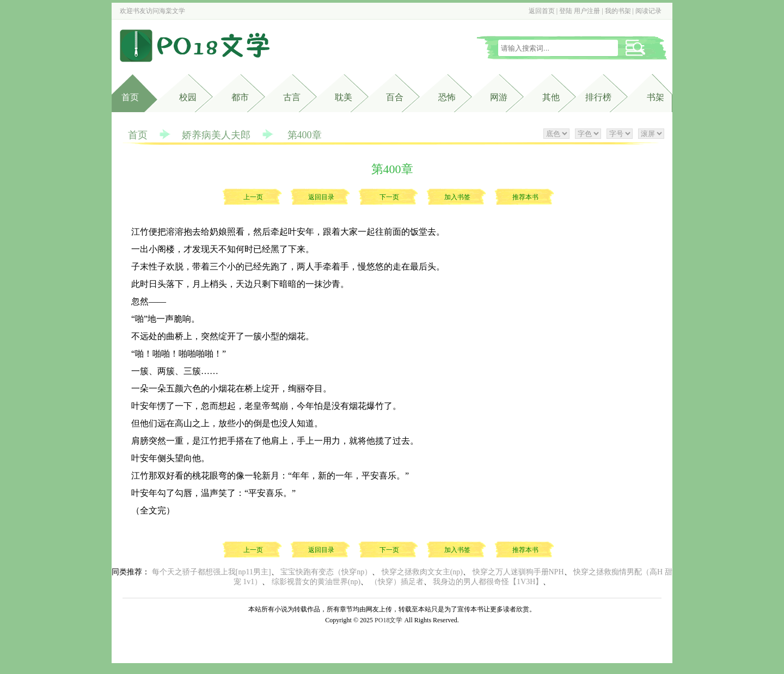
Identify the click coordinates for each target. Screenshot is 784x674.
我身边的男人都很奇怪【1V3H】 (488, 582)
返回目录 (321, 197)
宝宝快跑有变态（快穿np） (326, 572)
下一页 (389, 197)
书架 (656, 97)
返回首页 (542, 11)
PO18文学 (388, 620)
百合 (395, 97)
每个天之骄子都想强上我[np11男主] (212, 572)
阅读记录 (648, 11)
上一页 (253, 197)
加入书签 (457, 197)
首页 (130, 97)
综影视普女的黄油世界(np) (316, 582)
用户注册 (587, 11)
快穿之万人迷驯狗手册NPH (518, 572)
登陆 (566, 11)
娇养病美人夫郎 (216, 135)
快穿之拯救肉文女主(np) (422, 572)
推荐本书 (525, 197)
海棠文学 (172, 11)
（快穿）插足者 (397, 582)
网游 (499, 97)
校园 (188, 97)
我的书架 (618, 11)
